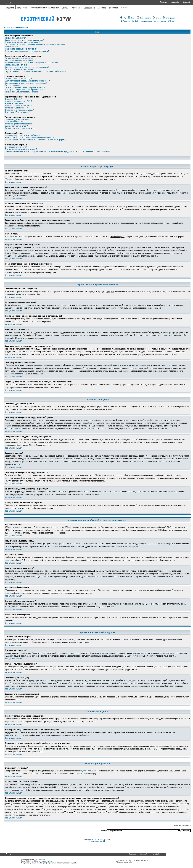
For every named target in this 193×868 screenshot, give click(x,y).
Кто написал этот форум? (16, 147)
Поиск (132, 18)
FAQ (123, 18)
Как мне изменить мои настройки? (20, 58)
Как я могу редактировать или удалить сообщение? (27, 81)
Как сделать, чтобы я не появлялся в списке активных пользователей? (35, 45)
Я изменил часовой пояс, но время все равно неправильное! (31, 63)
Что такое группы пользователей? (19, 124)
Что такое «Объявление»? (16, 108)
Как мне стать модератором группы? (21, 128)
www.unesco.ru (47, 861)
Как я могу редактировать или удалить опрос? (25, 87)
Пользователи (144, 18)
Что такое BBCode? (13, 99)
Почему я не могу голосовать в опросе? (22, 92)
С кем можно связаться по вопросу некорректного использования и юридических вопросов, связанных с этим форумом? (57, 151)
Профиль (126, 21)
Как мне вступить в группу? (16, 126)
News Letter (187, 2)
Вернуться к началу (13, 182)
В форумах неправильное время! (19, 60)
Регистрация (169, 18)
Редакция (164, 2)
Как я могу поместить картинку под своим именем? (27, 67)
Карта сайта (175, 2)
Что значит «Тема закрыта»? (17, 112)
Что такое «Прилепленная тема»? (19, 110)
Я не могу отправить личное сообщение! (22, 135)
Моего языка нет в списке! (16, 65)
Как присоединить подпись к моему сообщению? (26, 83)
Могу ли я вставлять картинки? (18, 106)
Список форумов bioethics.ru (17, 28)
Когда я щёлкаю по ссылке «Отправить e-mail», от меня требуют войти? (36, 71)
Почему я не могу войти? (15, 38)
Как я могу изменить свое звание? (19, 69)
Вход (171, 21)
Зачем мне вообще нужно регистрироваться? (24, 40)
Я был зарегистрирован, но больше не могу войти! (27, 51)
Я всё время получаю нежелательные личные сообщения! (30, 138)
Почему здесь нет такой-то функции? (21, 149)
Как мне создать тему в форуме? (19, 79)
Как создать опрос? (13, 85)
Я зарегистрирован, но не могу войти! (21, 49)
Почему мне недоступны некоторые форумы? (25, 90)
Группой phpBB (87, 771)
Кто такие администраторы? (17, 119)
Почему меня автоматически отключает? (22, 42)
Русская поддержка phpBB (97, 841)
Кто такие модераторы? (15, 122)
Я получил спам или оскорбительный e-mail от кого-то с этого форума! (35, 140)
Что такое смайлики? (14, 103)
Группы (157, 18)
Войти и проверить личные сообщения (149, 21)
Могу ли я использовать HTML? (18, 101)
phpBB (93, 839)
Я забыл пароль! (12, 47)
